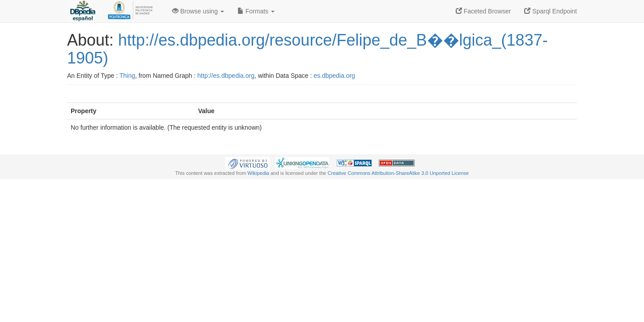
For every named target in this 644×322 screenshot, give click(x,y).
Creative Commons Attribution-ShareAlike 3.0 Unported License (398, 173)
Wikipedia (258, 173)
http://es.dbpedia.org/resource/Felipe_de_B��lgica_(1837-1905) (307, 49)
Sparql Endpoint (551, 11)
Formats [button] (256, 11)
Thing (127, 76)
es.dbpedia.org (334, 76)
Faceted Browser (483, 11)
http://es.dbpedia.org (226, 76)
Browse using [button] (198, 11)
